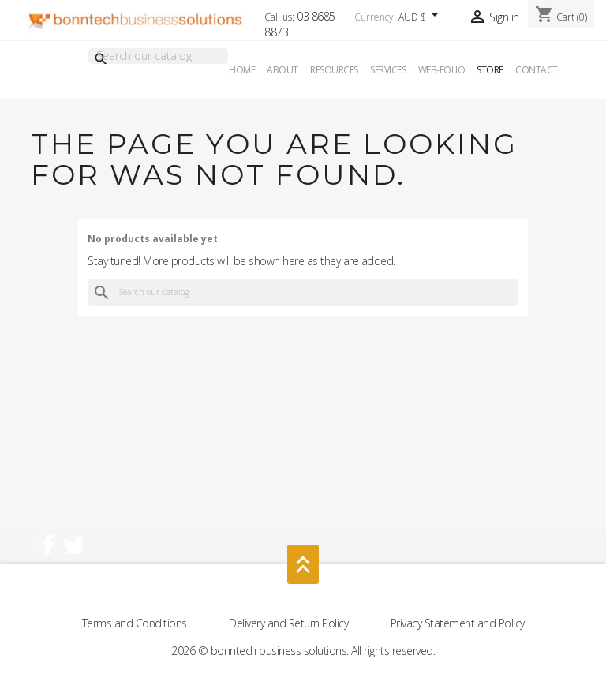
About (282, 70)
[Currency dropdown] (421, 18)
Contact (537, 70)
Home (242, 70)
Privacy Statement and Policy (458, 623)
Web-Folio (442, 70)
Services (388, 70)
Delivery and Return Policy (290, 623)
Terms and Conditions (136, 623)
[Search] (158, 56)
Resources (334, 70)
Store (490, 70)
